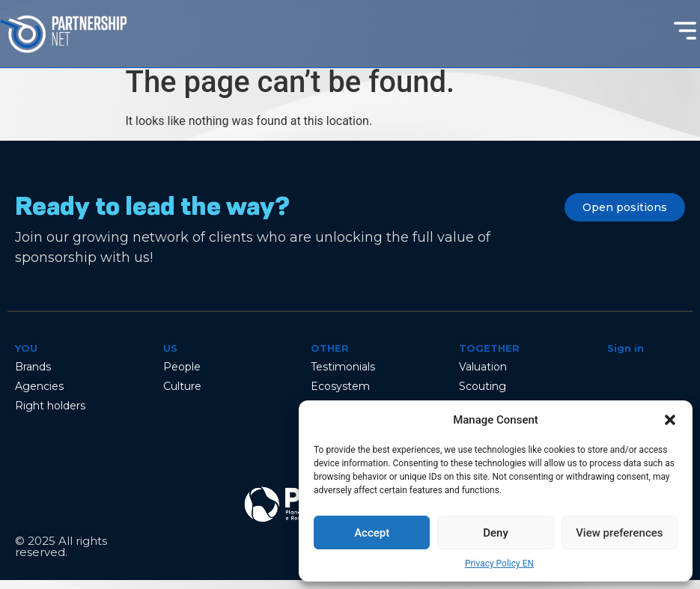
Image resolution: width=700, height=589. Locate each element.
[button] (670, 420)
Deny (496, 533)
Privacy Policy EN (499, 564)
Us (170, 357)
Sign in (626, 357)
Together (489, 357)
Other (330, 357)
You (26, 357)
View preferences (619, 533)
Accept (372, 533)
